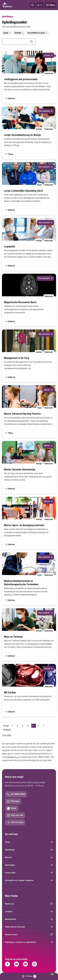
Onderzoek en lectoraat (29, 927)
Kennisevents (29, 919)
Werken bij (29, 904)
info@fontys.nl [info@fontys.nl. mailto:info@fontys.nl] (13, 757)
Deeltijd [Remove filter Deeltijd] (19, 33)
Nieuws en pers (29, 934)
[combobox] (19, 42)
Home (29, 842)
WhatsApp (13, 801)
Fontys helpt (29, 873)
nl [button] (40, 5)
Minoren (29, 857)
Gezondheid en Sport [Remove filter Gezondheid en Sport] (37, 33)
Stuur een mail (15, 815)
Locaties (29, 911)
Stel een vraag (15, 822)
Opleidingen (29, 850)
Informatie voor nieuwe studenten (29, 880)
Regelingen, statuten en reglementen (29, 942)
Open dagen (29, 865)
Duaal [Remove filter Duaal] (7, 33)
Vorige (6, 726)
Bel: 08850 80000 (16, 794)
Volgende (7, 730)
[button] (33, 5)
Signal (12, 808)
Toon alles (7, 735)
